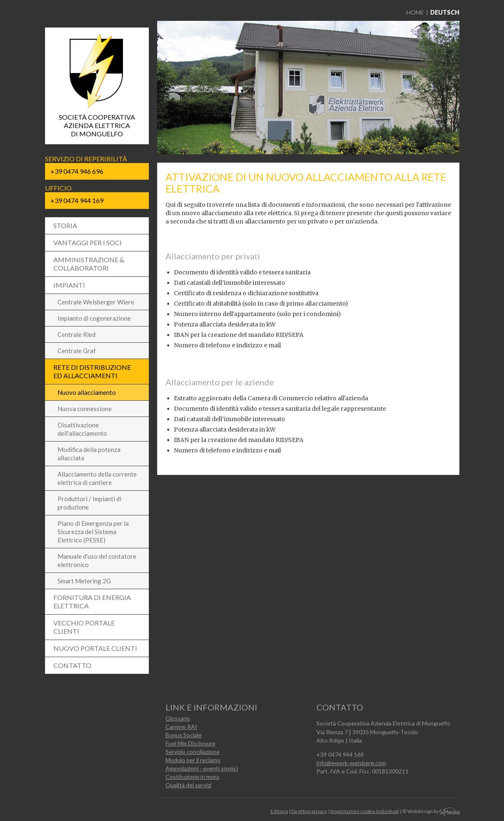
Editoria (279, 811)
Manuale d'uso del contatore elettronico (97, 560)
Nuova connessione (85, 409)
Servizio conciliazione (193, 752)
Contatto (72, 665)
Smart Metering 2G (84, 581)
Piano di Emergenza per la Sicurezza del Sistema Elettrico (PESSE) (93, 532)
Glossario (178, 718)
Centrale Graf (77, 351)
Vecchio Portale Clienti (84, 627)
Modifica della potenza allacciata (89, 454)
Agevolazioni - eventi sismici (202, 768)
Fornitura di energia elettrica (92, 601)
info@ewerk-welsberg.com (351, 763)
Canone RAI (181, 727)
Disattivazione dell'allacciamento (82, 429)
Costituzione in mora (192, 777)
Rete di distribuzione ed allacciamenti (92, 371)
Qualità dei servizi (188, 785)
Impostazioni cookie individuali (365, 811)
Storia (65, 225)
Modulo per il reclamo (193, 760)
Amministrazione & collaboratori (89, 264)
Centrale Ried (76, 334)
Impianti (69, 285)
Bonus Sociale (184, 735)
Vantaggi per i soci (88, 242)
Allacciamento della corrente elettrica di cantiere (97, 478)
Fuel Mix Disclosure (191, 743)
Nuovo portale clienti (95, 648)
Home (415, 12)
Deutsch (445, 12)
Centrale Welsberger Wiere (96, 302)
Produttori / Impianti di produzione (89, 503)
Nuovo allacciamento (87, 392)
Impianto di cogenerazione (94, 318)
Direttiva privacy (309, 811)
